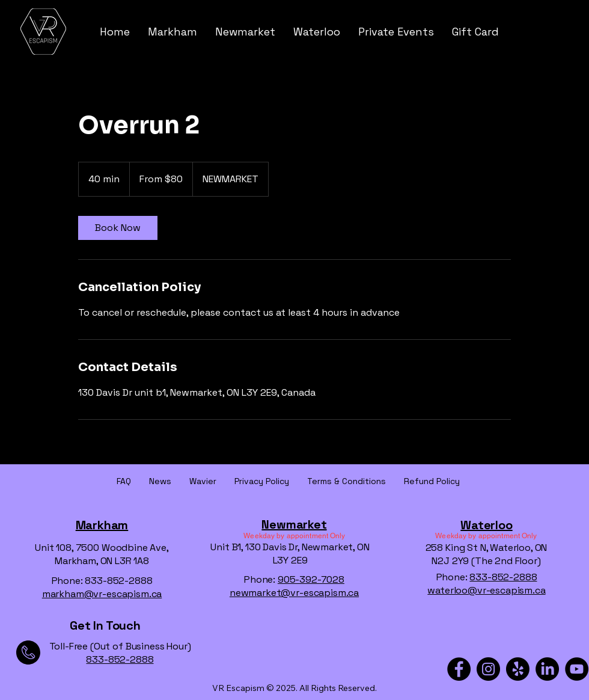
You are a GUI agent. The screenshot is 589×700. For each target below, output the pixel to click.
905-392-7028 (311, 579)
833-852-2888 (503, 577)
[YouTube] (577, 669)
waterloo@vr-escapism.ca (486, 590)
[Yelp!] (518, 669)
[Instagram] (488, 669)
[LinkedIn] (547, 669)
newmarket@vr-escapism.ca (294, 593)
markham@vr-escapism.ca (102, 594)
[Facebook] (459, 669)
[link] (118, 228)
